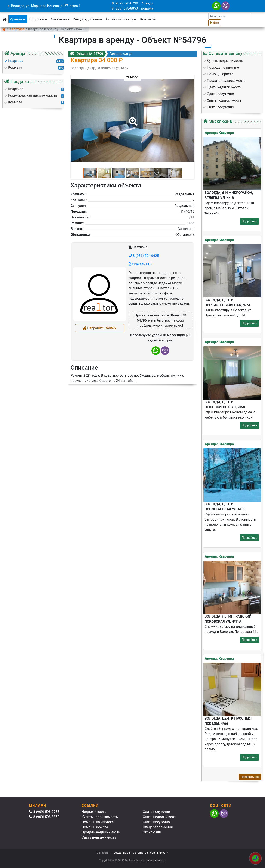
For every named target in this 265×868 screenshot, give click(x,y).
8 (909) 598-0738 (125, 3)
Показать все (250, 777)
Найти (215, 23)
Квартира (17, 29)
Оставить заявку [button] (121, 19)
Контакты (148, 19)
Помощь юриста (95, 827)
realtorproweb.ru (155, 860)
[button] (132, 119)
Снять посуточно (156, 822)
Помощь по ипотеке (98, 822)
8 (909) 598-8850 (125, 8)
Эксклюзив (60, 19)
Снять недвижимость (160, 817)
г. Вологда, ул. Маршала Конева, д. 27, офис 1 (44, 6)
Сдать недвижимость (99, 837)
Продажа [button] (38, 19)
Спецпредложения (88, 19)
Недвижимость (94, 812)
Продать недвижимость (101, 832)
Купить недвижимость (100, 817)
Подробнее (249, 221)
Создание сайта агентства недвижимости (141, 853)
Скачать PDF (140, 264)
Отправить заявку (100, 328)
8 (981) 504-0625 (144, 256)
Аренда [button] (18, 19)
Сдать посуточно (156, 812)
